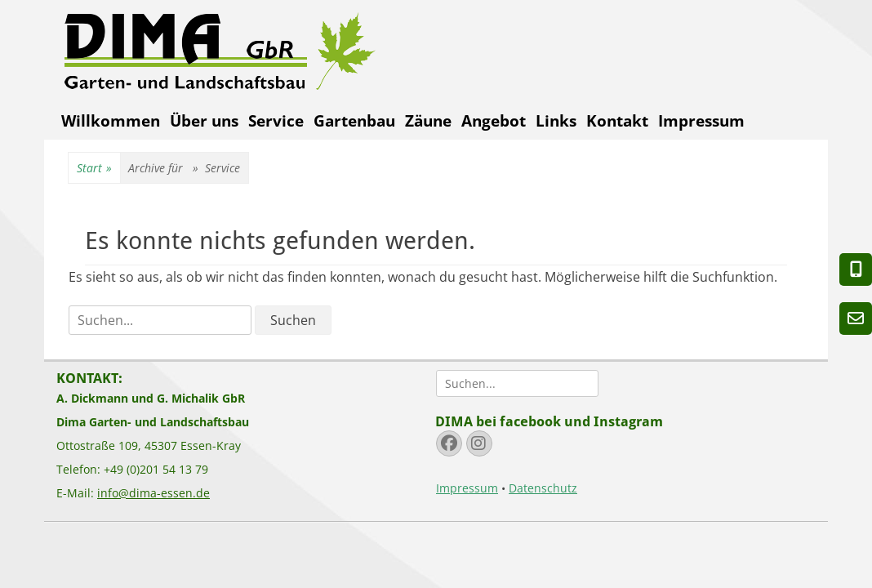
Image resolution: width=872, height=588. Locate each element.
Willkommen (111, 120)
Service (276, 120)
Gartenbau (354, 120)
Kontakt (617, 120)
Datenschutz (543, 488)
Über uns (204, 120)
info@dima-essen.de (153, 493)
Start (94, 169)
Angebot (494, 120)
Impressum (701, 120)
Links (556, 120)
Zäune (428, 120)
